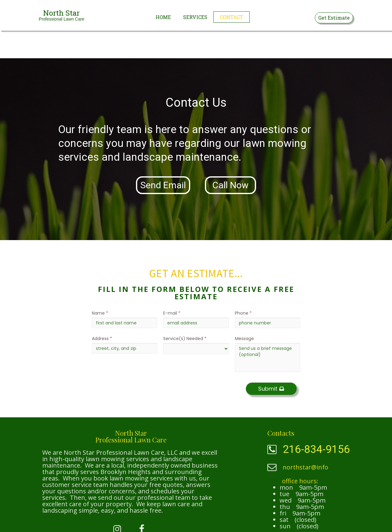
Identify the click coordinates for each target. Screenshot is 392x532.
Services (195, 17)
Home (163, 17)
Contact (232, 17)
